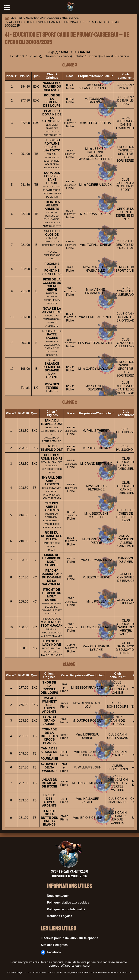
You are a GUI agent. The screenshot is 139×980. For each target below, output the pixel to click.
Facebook (51, 952)
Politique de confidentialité (66, 909)
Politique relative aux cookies (68, 902)
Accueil (17, 18)
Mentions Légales (60, 916)
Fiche (70, 88)
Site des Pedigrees (54, 945)
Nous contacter (58, 896)
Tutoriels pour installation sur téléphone (69, 938)
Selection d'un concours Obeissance (52, 18)
